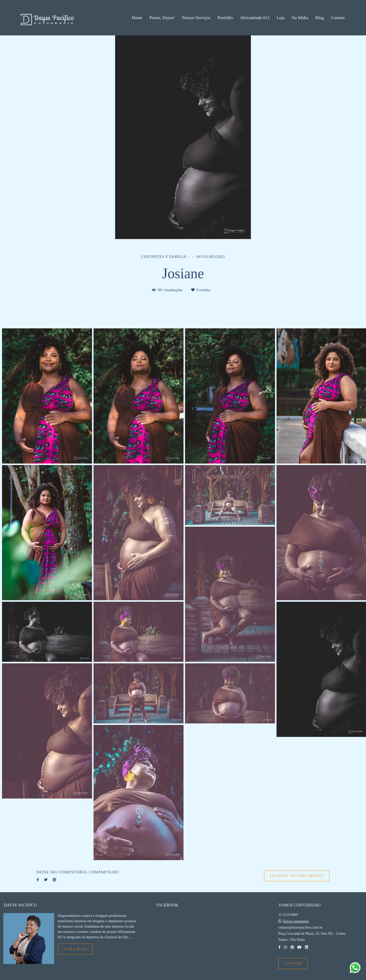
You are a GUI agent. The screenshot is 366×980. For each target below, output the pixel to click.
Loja (281, 18)
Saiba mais (75, 949)
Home (137, 18)
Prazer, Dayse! (162, 18)
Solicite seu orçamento (297, 876)
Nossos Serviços (196, 18)
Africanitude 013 (255, 18)
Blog (320, 18)
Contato (338, 18)
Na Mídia (300, 18)
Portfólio (225, 18)
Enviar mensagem (296, 921)
